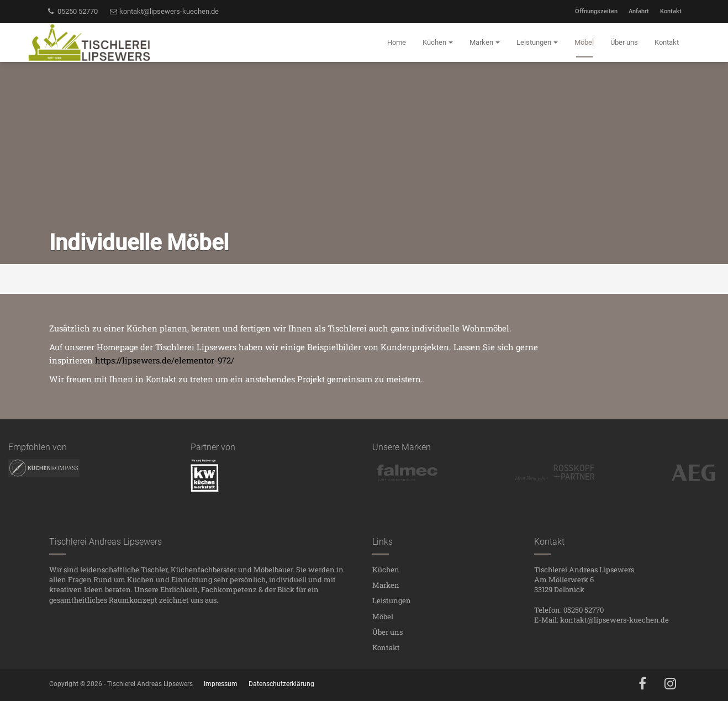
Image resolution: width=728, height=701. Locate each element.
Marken (386, 585)
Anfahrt (639, 11)
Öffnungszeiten (596, 11)
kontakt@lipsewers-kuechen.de (164, 11)
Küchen (386, 570)
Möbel (383, 616)
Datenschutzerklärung (281, 684)
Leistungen (392, 600)
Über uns (387, 632)
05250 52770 (72, 11)
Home (397, 42)
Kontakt (671, 11)
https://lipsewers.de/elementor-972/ (165, 360)
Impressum (221, 684)
